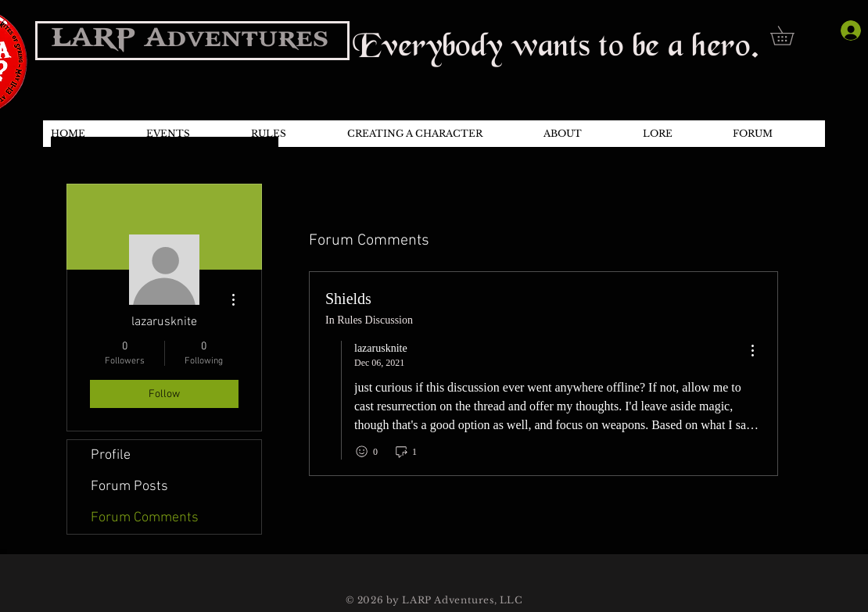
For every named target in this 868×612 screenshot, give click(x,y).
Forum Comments (145, 518)
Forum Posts (129, 487)
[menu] (752, 351)
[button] (791, 36)
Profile (111, 455)
